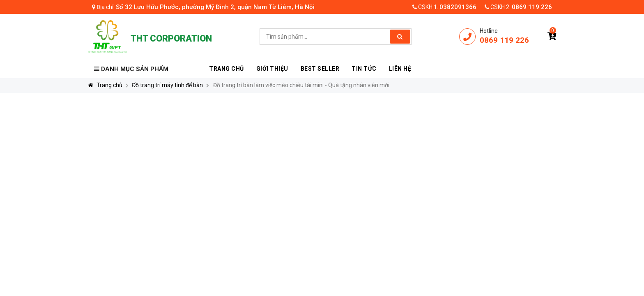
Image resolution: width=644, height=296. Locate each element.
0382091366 (458, 7)
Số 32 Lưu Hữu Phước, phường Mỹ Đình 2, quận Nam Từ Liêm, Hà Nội (215, 7)
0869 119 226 (532, 7)
